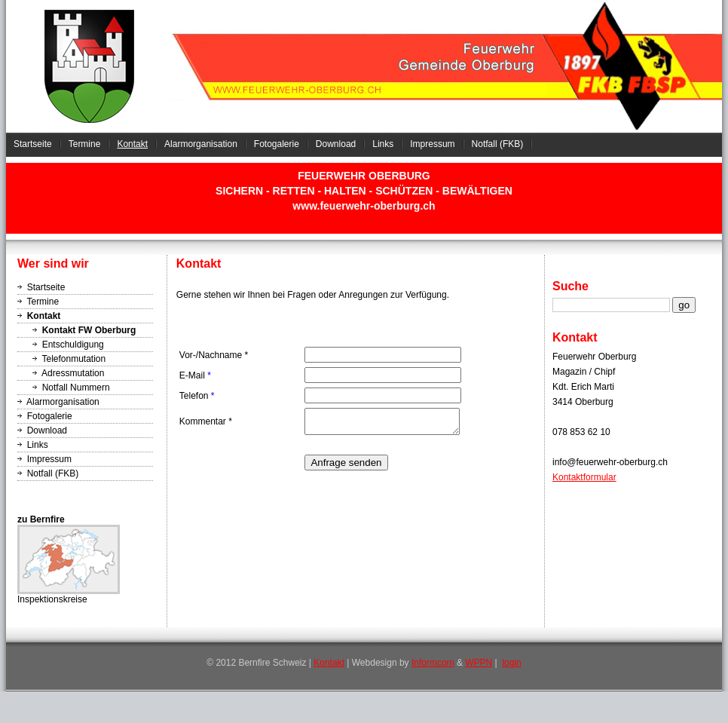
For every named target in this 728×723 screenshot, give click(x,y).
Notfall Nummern (76, 388)
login (511, 663)
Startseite (33, 144)
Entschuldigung (73, 345)
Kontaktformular (584, 477)
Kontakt (132, 144)
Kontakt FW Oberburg (89, 330)
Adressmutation (73, 373)
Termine (85, 144)
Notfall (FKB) (498, 144)
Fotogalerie (277, 144)
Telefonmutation (73, 359)
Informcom (433, 663)
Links (383, 144)
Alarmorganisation (201, 144)
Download (336, 144)
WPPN (479, 663)
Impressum (432, 144)
